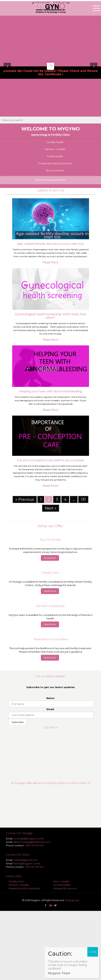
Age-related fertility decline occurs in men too (50, 244)
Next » (51, 508)
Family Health (55, 156)
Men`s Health (61, 881)
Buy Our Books (55, 170)
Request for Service (65, 888)
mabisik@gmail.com (26, 860)
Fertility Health (55, 142)
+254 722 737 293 (34, 867)
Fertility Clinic (17, 881)
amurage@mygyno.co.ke (29, 838)
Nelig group (72, 900)
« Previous (25, 499)
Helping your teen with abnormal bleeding (51, 391)
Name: (50, 698)
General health (62, 885)
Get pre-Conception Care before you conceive (50, 460)
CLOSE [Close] (93, 952)
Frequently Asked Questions (55, 163)
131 (83, 499)
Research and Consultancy (24, 888)
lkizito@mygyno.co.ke (27, 863)
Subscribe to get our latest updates (51, 687)
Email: (50, 709)
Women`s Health (55, 149)
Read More (50, 262)
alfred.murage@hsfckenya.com (32, 842)
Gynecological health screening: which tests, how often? (51, 316)
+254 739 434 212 (34, 845)
